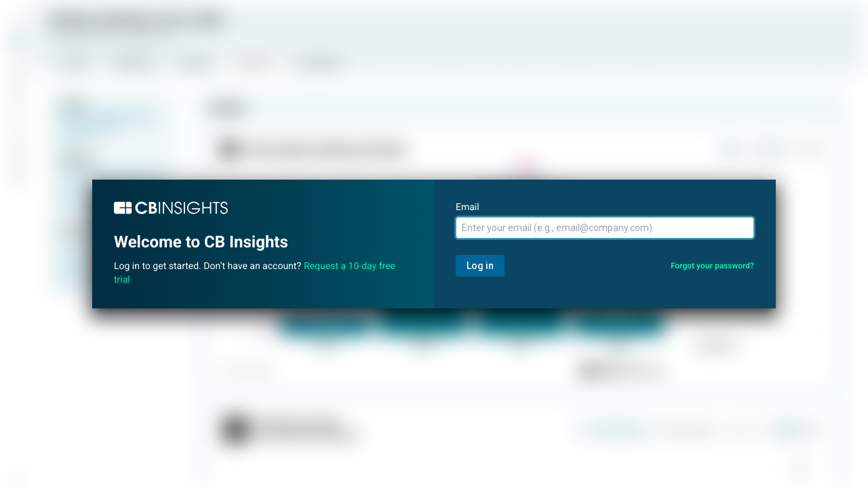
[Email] (605, 228)
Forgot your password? (712, 266)
